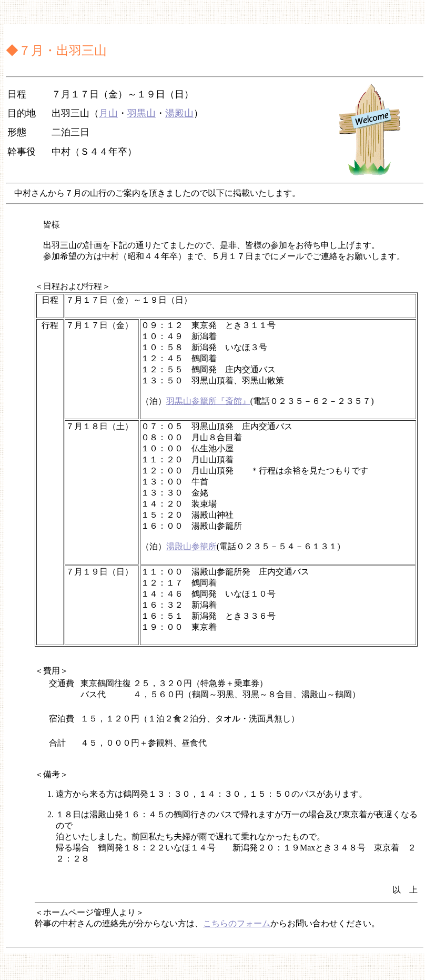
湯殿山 (179, 113)
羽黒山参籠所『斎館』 (208, 401)
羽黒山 (141, 113)
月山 (108, 113)
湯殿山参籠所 (191, 546)
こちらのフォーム (237, 923)
